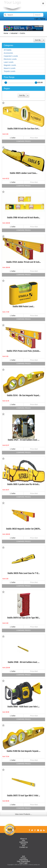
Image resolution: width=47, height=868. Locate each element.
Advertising (23, 842)
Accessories (8, 53)
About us (23, 839)
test (24, 845)
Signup (43, 19)
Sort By (38, 40)
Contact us (24, 847)
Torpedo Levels (10, 71)
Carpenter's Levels (11, 56)
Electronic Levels (10, 59)
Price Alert (34, 138)
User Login (23, 863)
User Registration (23, 861)
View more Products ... (24, 814)
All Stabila (8, 50)
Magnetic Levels (10, 65)
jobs (23, 840)
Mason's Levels (10, 68)
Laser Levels (9, 62)
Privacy (23, 844)
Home (6, 33)
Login (36, 19)
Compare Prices (24, 141)
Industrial (14, 33)
